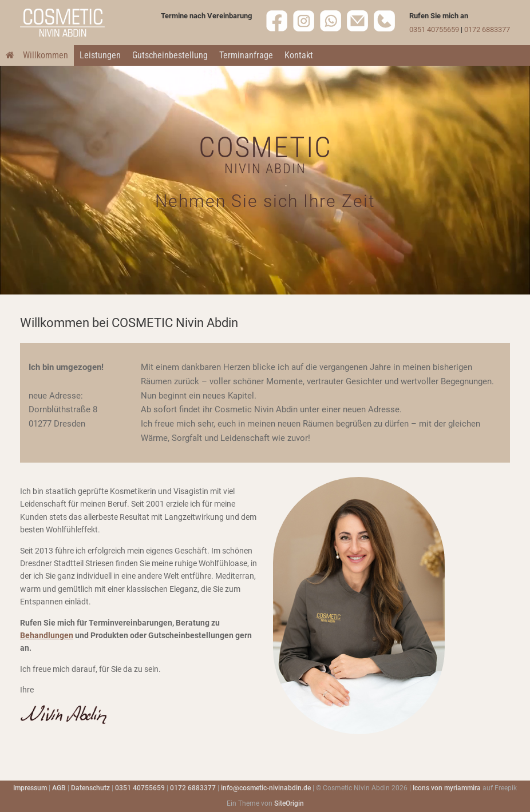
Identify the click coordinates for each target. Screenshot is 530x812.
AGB (59, 788)
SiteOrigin (289, 803)
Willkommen (37, 55)
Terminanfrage (246, 55)
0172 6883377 (487, 29)
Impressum (30, 788)
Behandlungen (47, 635)
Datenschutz (90, 788)
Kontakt (299, 55)
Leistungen (100, 55)
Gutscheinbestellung (170, 55)
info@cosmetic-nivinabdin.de (266, 788)
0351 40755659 (434, 29)
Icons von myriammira (447, 788)
